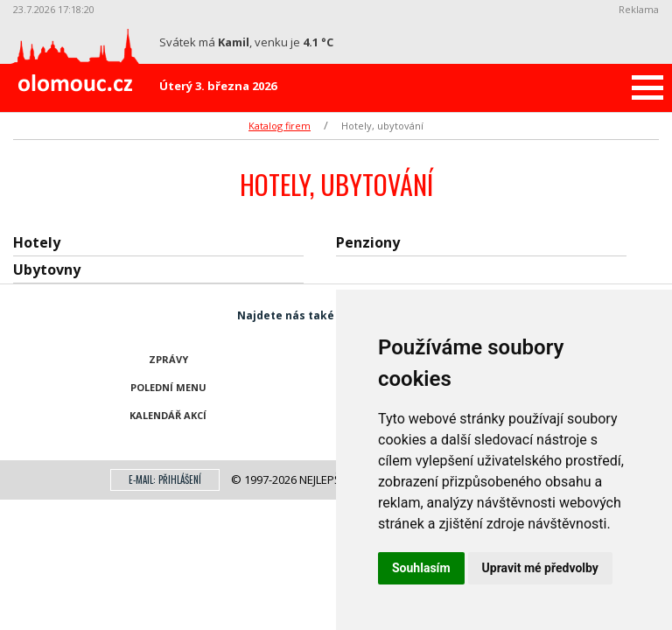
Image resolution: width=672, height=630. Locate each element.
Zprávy (168, 359)
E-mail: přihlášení (165, 479)
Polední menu (168, 387)
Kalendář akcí (168, 415)
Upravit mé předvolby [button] (540, 568)
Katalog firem (280, 126)
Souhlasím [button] (421, 568)
